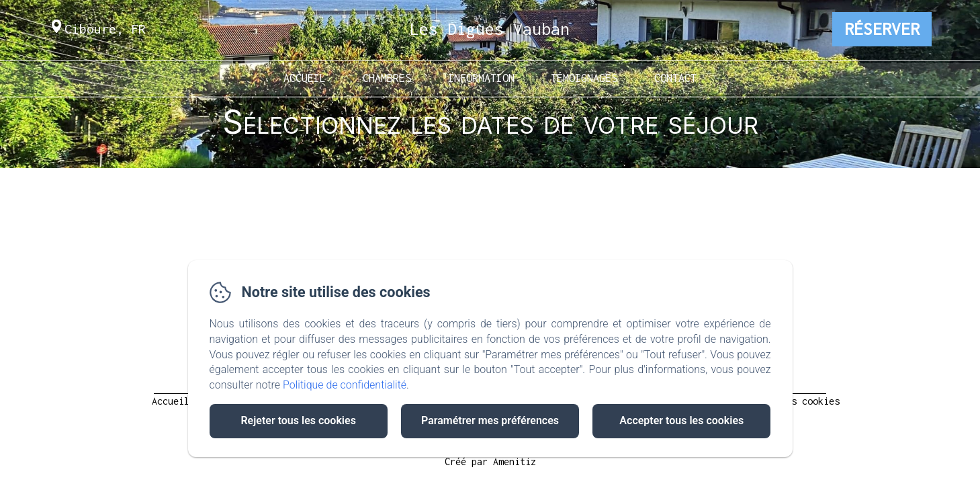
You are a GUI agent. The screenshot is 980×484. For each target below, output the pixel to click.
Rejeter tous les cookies (298, 420)
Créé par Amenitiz (490, 461)
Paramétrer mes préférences (490, 420)
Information (481, 77)
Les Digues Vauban (490, 29)
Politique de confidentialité (345, 385)
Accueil (305, 77)
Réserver (882, 29)
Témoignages (584, 77)
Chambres (387, 77)
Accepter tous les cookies (681, 420)
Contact (675, 77)
